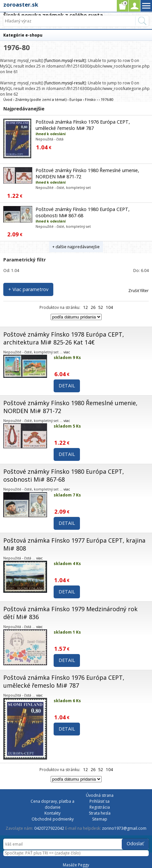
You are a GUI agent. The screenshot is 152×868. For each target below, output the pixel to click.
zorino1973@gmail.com (124, 828)
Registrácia (100, 807)
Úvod (8, 99)
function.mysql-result (65, 60)
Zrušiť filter (139, 291)
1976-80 (107, 99)
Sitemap (100, 819)
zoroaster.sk (21, 4)
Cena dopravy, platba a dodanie (52, 804)
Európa (76, 99)
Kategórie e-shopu (23, 35)
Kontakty (52, 813)
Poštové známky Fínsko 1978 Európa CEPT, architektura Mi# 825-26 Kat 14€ (64, 338)
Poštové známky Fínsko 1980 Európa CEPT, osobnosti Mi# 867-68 (83, 212)
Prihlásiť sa (100, 801)
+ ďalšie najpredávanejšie (76, 247)
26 (93, 307)
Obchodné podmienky (53, 819)
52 (101, 307)
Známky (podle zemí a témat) (41, 99)
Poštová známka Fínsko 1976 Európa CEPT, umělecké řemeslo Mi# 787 (83, 125)
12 (86, 307)
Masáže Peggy (76, 865)
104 (109, 307)
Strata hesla (100, 813)
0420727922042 (49, 828)
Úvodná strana (100, 795)
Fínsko (90, 99)
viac (67, 352)
